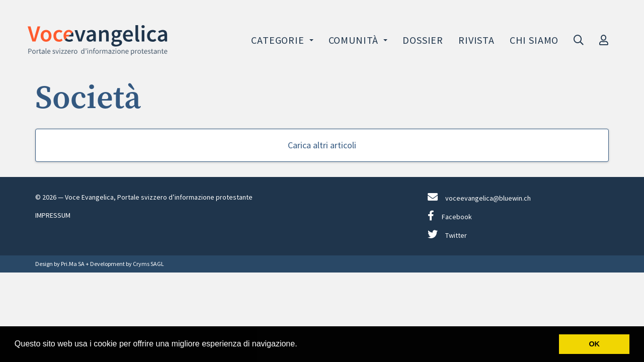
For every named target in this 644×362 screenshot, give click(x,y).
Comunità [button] (355, 40)
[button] (301, 345)
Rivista (476, 40)
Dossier (423, 40)
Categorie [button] (279, 40)
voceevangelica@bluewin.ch (479, 197)
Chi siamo (534, 40)
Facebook (450, 216)
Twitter (447, 235)
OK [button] (594, 344)
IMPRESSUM (53, 215)
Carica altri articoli (322, 145)
